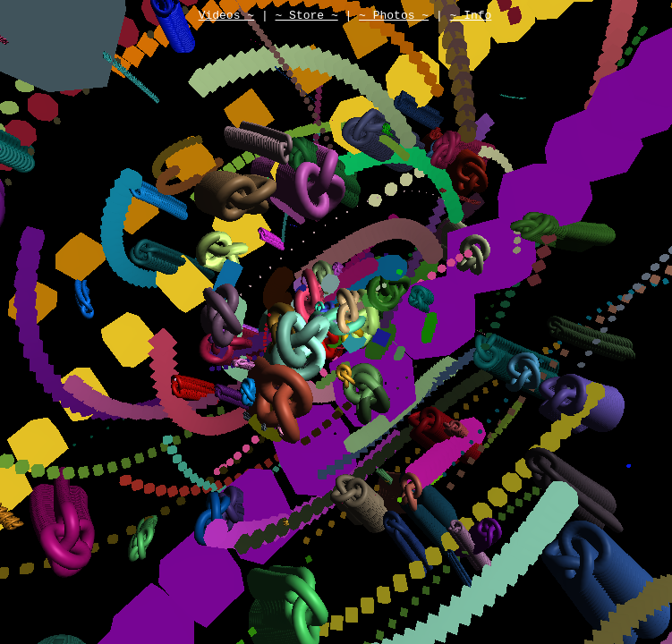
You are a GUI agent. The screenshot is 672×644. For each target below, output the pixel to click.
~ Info (471, 17)
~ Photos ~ (394, 17)
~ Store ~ (306, 17)
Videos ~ (226, 17)
